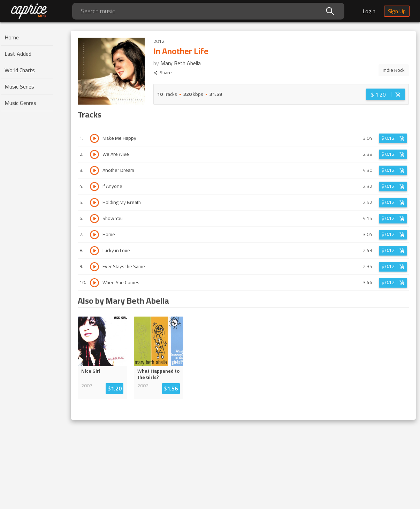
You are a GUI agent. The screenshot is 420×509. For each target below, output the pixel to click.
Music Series (19, 86)
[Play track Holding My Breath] (94, 203)
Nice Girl (91, 371)
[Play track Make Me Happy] (94, 138)
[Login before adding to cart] (385, 94)
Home (12, 37)
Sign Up (397, 11)
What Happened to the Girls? (158, 374)
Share (163, 73)
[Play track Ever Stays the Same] (94, 267)
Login (369, 11)
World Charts (20, 70)
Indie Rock (394, 70)
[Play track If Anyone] (94, 187)
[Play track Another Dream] (94, 170)
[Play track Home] (94, 235)
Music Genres (20, 103)
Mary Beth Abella (181, 63)
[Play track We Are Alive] (94, 154)
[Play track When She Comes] (94, 283)
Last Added (18, 54)
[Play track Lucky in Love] (94, 251)
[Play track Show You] (94, 219)
